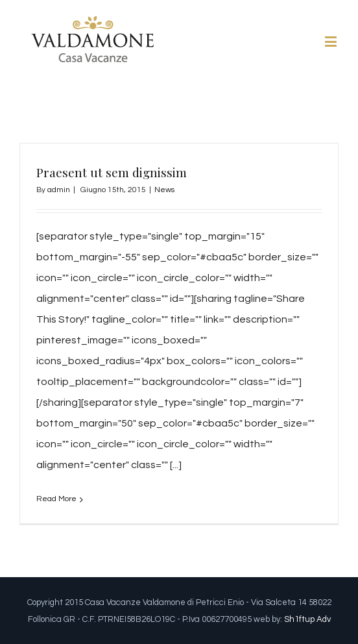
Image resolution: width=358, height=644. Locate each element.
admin (59, 190)
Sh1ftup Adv (307, 619)
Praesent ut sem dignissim (112, 172)
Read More (56, 499)
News (164, 190)
